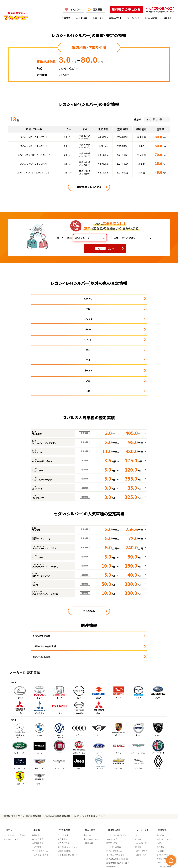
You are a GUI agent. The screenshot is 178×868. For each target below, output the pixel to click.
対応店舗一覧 (142, 779)
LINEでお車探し (65, 787)
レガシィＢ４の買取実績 (85, 754)
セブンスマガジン (163, 791)
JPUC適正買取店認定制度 (118, 795)
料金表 (139, 783)
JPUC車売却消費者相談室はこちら (120, 815)
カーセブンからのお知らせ (15, 771)
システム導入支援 (164, 803)
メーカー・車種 (64, 238)
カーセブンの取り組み (116, 791)
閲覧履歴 (98, 9)
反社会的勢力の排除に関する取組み (130, 862)
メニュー (140, 771)
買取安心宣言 (38, 775)
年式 (116, 238)
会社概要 (160, 771)
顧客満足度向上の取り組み (118, 799)
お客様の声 (89, 779)
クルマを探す (63, 771)
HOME (7, 767)
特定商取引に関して (81, 862)
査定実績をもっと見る (89, 187)
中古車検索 (82, 18)
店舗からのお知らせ (92, 775)
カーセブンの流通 (114, 783)
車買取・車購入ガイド (165, 795)
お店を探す (98, 18)
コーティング (133, 18)
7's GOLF (160, 787)
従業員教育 (112, 803)
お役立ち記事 (151, 18)
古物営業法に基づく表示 (102, 862)
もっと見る (89, 559)
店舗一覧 (88, 771)
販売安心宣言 (64, 779)
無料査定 (36, 771)
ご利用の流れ (142, 791)
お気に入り (76, 9)
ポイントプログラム (40, 787)
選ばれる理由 (115, 18)
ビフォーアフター (143, 787)
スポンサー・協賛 (163, 775)
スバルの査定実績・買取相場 (58, 754)
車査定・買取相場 (34, 754)
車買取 (67, 18)
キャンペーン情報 (11, 775)
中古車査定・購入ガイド (42, 791)
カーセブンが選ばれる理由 (118, 771)
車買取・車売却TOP (13, 754)
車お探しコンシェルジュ (68, 783)
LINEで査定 (37, 783)
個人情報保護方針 (43, 862)
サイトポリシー (154, 862)
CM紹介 (160, 779)
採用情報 (167, 18)
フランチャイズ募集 (164, 799)
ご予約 (139, 775)
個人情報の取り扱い (61, 862)
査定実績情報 (38, 779)
